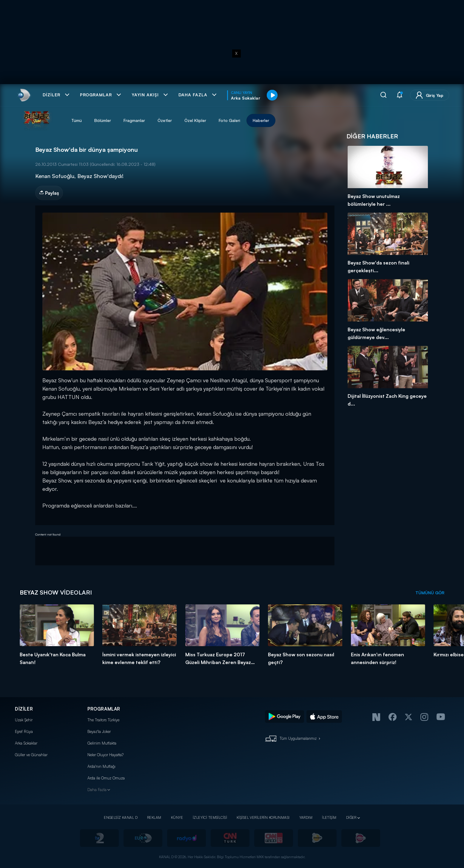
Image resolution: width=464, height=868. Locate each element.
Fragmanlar (134, 120)
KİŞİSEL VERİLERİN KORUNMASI (263, 817)
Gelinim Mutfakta (102, 743)
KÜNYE (177, 817)
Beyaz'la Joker (99, 731)
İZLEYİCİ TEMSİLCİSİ (210, 817)
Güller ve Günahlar (31, 755)
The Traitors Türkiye (103, 720)
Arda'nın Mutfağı (101, 766)
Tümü (77, 120)
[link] (23, 95)
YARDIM (306, 817)
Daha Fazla (97, 790)
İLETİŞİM (329, 817)
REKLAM (154, 817)
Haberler (261, 120)
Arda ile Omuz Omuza (106, 778)
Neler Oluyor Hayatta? (105, 755)
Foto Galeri (229, 120)
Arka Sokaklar (26, 743)
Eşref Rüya (24, 731)
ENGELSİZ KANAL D (121, 817)
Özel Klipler (195, 120)
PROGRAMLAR (104, 709)
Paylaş (49, 193)
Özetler (165, 120)
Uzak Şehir (24, 720)
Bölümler (103, 120)
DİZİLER (24, 709)
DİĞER (351, 817)
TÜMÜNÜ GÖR (430, 593)
